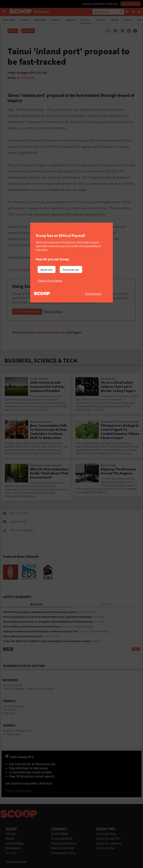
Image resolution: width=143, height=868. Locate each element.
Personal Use (71, 270)
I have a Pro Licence (50, 280)
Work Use (47, 270)
